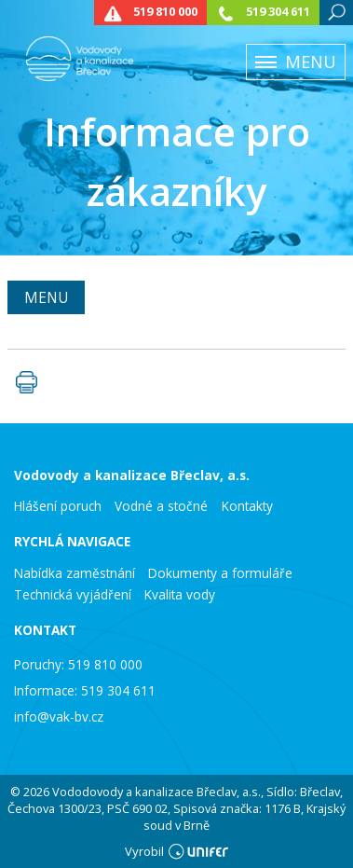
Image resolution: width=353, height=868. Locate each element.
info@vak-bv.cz (59, 716)
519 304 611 (278, 12)
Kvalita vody (180, 595)
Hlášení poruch (58, 506)
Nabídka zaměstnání (75, 573)
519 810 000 (165, 12)
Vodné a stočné (161, 506)
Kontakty (247, 506)
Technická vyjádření (73, 595)
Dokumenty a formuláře (220, 573)
